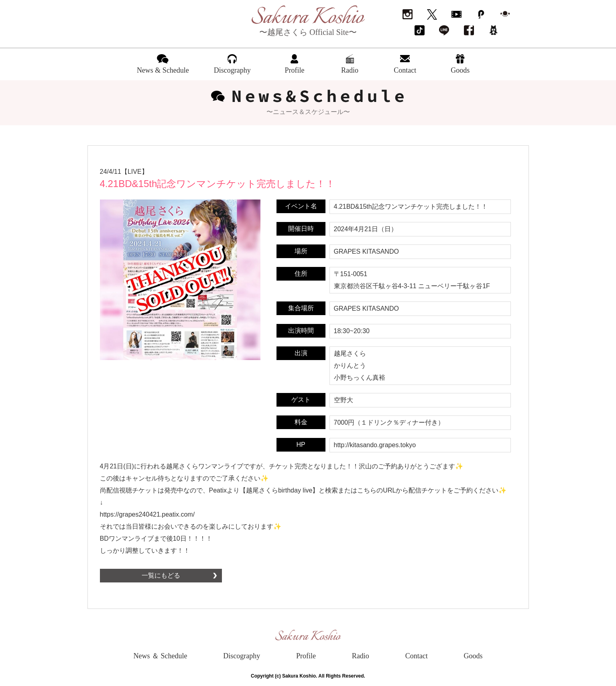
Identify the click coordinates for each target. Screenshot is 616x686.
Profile (306, 656)
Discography (242, 656)
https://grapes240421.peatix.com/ (147, 514)
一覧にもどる (161, 575)
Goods (473, 656)
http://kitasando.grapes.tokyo (375, 445)
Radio (361, 656)
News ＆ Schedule (161, 656)
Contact (417, 656)
